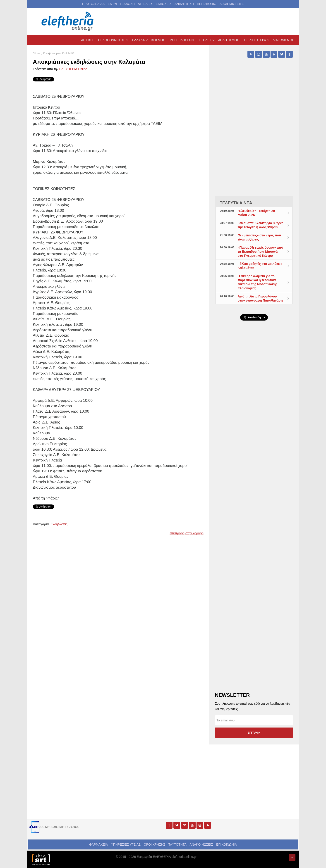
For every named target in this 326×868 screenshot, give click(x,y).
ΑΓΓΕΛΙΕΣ (145, 4)
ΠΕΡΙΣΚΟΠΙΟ (207, 4)
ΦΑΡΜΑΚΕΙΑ (98, 844)
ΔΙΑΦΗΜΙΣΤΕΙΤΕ (232, 4)
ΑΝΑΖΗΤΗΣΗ (184, 4)
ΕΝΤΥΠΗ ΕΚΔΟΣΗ (121, 4)
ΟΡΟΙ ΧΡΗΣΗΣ (155, 844)
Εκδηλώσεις (59, 524)
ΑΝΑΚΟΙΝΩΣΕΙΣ (201, 844)
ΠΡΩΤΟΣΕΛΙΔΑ (93, 4)
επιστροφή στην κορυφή (187, 533)
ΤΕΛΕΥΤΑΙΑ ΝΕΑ (236, 203)
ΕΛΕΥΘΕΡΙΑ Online (73, 69)
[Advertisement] (254, 432)
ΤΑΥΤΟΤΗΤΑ (177, 844)
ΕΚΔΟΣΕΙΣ (164, 4)
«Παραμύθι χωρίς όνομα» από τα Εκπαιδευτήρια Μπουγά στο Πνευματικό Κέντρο (260, 252)
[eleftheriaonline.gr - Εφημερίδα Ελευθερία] (68, 21)
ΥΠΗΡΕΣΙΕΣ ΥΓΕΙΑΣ (126, 844)
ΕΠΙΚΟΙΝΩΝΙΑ (227, 844)
